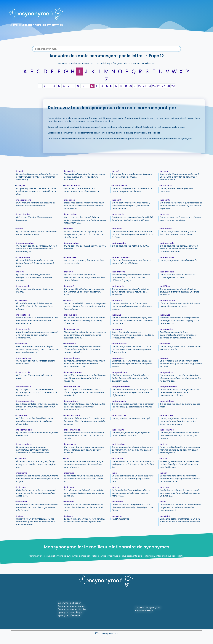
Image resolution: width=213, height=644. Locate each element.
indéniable (165, 344)
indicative (69, 502)
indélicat (69, 300)
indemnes (165, 315)
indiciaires (117, 516)
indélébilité (22, 300)
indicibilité (165, 516)
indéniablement (24, 358)
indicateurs (70, 487)
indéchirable (70, 214)
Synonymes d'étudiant (69, 615)
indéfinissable (167, 272)
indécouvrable (71, 243)
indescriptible (167, 401)
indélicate (117, 300)
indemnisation (71, 329)
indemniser (118, 329)
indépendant (167, 372)
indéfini (20, 272)
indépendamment (74, 372)
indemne (117, 315)
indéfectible (70, 257)
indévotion (22, 458)
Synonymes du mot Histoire (72, 609)
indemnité (22, 344)
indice (163, 502)
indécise (68, 229)
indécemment (24, 200)
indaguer (21, 186)
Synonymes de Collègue (70, 612)
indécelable (166, 186)
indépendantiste (169, 387)
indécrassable (119, 243)
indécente (165, 200)
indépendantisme (121, 387)
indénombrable (72, 358)
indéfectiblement (121, 257)
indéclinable (166, 229)
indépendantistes (25, 401)
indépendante (24, 387)
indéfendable (167, 257)
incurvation (70, 171)
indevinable (70, 444)
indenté (164, 358)
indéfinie (69, 272)
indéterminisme (24, 444)
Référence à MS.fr (144, 611)
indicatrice (117, 502)
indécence (70, 200)
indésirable (22, 415)
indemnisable (23, 329)
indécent (117, 200)
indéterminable (24, 430)
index (67, 458)
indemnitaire (166, 329)
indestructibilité (72, 415)
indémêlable (71, 315)
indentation (118, 358)
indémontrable (120, 344)
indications (22, 502)
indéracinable (119, 401)
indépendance (120, 372)
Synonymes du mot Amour (71, 606)
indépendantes (72, 387)
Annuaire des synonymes (148, 607)
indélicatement (168, 300)
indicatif (116, 487)
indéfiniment (118, 272)
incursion (21, 171)
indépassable (23, 372)
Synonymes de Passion (69, 603)
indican (164, 473)
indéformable (23, 286)
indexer (164, 458)
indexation (117, 458)
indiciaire (69, 516)
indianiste (69, 473)
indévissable (118, 444)
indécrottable (167, 243)
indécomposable (25, 243)
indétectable (167, 415)
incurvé (116, 171)
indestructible (119, 415)
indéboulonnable (73, 186)
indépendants (71, 401)
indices (20, 516)
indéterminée (167, 430)
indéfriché (69, 286)
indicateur (21, 487)
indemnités (70, 344)
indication (165, 487)
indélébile (165, 286)
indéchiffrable (23, 214)
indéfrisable (118, 286)
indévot (164, 444)
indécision (117, 229)
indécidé (164, 214)
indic (114, 473)
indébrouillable (119, 186)
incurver (164, 171)
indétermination (72, 430)
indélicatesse (23, 315)
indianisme (22, 473)
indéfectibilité (23, 257)
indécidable (118, 214)
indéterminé (118, 430)
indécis (20, 229)
